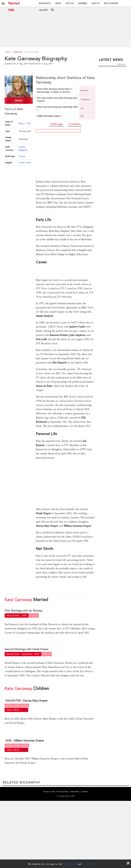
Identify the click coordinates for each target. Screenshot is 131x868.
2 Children (75, 124)
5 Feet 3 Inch (25, 163)
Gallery (43, 10)
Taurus (22, 156)
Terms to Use (49, 792)
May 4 (22, 123)
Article (70, 3)
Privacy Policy (70, 864)
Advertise (75, 792)
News (58, 3)
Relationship (111, 3)
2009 (24, 750)
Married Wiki (14, 3)
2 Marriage (56, 124)
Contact (84, 792)
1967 (29, 123)
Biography (45, 3)
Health (96, 3)
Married (83, 3)
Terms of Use (89, 864)
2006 (24, 710)
